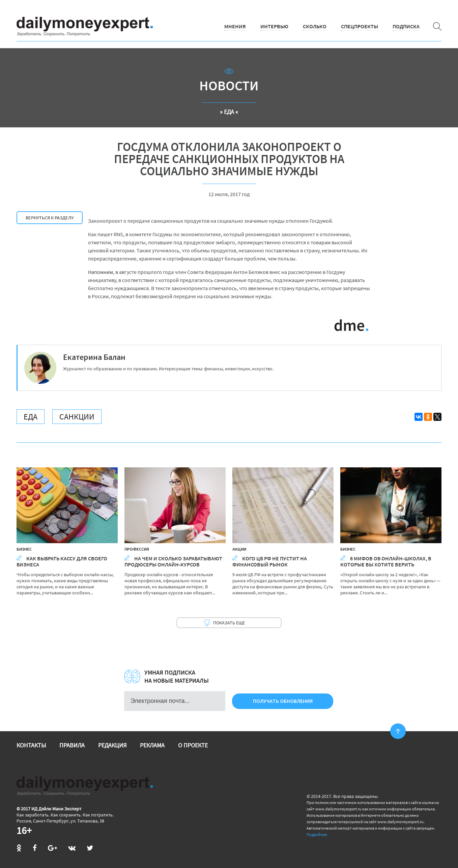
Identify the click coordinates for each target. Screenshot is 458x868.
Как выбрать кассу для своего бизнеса (62, 561)
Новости (229, 86)
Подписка (406, 26)
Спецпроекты (360, 26)
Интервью (274, 26)
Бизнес (24, 549)
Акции (239, 549)
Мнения (235, 26)
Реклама (152, 745)
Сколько (315, 26)
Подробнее (317, 834)
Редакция (112, 745)
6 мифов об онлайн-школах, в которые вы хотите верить (386, 561)
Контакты (31, 745)
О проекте (193, 745)
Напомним (101, 272)
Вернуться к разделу (50, 218)
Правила (72, 745)
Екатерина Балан (94, 357)
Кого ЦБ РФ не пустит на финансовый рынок (270, 561)
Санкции (77, 417)
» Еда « (229, 112)
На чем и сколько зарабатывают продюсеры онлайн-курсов (173, 561)
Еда (31, 417)
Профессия (137, 549)
